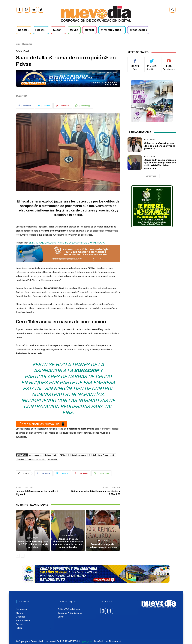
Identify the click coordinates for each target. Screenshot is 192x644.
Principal (21, 459)
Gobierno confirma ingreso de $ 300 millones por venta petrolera (33, 544)
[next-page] (23, 556)
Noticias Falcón (51, 455)
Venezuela (52, 459)
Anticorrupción (35, 455)
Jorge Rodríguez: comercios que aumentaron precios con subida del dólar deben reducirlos (68, 543)
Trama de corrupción (36, 459)
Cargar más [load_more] (152, 176)
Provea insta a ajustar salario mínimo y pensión (103, 546)
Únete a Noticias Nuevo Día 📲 (42, 424)
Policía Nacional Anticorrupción (102, 455)
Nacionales (27, 44)
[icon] (19, 10)
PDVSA (63, 455)
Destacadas (33, 538)
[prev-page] (18, 556)
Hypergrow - (87, 641)
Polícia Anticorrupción (77, 455)
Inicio (18, 44)
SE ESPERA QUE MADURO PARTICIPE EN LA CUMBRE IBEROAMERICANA (67, 243)
